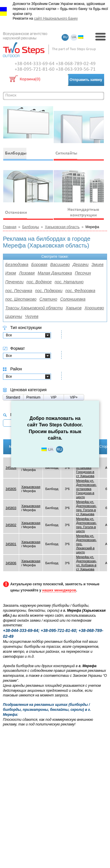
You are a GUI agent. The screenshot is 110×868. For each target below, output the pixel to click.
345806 (11, 563)
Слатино (48, 299)
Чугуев (32, 316)
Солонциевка (73, 299)
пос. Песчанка (19, 291)
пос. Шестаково (21, 299)
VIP (54, 397)
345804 (11, 468)
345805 (11, 489)
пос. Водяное (39, 282)
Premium (33, 397)
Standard (13, 397)
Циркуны (14, 316)
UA (74, 37)
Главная (10, 227)
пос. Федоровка (80, 291)
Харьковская (31, 487)
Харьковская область (62, 227)
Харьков (74, 308)
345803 (11, 508)
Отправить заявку (86, 80)
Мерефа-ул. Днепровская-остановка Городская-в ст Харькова (87, 468)
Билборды (31, 227)
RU (65, 37)
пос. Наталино (69, 282)
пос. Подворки (49, 291)
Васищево (60, 265)
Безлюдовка (17, 265)
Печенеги (14, 282)
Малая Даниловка (55, 273)
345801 (11, 544)
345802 (11, 525)
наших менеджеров (59, 590)
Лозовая (27, 273)
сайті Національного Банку (56, 18)
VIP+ (74, 397)
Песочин (83, 273)
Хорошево (94, 308)
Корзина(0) (30, 80)
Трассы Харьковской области (34, 308)
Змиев (98, 265)
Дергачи (81, 265)
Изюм (11, 273)
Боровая (39, 265)
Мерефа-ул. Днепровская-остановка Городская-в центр (87, 489)
